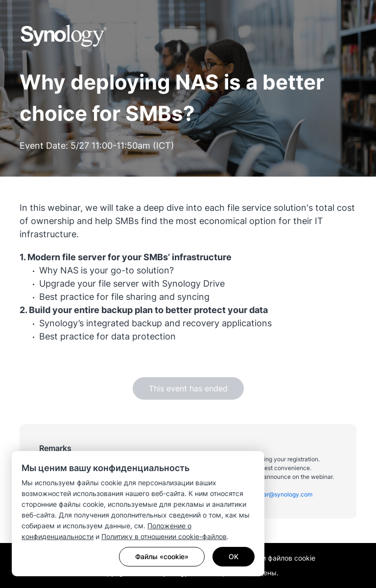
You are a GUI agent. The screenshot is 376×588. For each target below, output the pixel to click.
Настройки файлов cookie (272, 558)
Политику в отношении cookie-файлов (164, 536)
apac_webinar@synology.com (271, 494)
